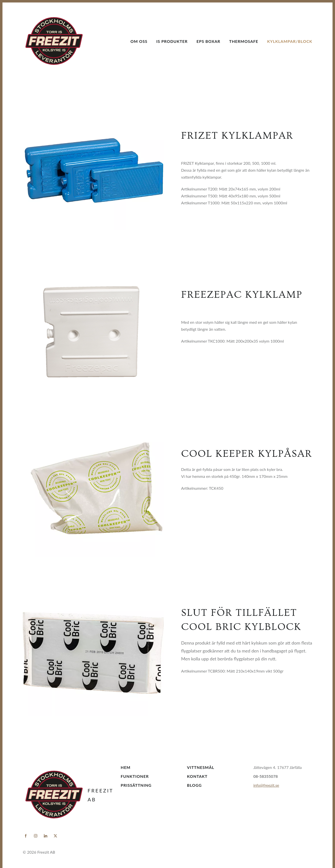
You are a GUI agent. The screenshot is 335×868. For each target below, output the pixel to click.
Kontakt (197, 776)
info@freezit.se (266, 785)
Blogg (194, 785)
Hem (126, 767)
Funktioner (135, 776)
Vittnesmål (201, 767)
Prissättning (136, 785)
